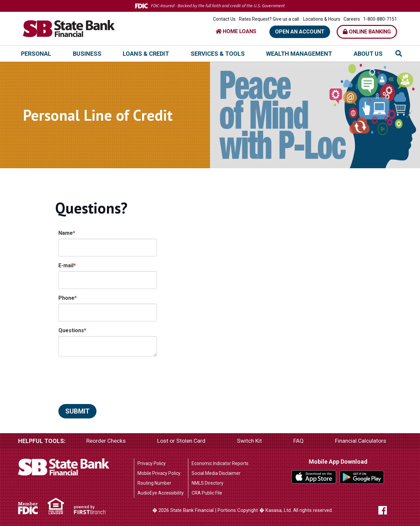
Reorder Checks (107, 441)
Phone (66, 298)
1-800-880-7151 (380, 19)
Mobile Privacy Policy (159, 473)
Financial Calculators (360, 441)
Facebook (386, 510)
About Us (368, 54)
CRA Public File (207, 493)
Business (87, 54)
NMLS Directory (208, 483)
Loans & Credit (146, 54)
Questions (71, 330)
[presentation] (108, 377)
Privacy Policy (152, 463)
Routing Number (154, 483)
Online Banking (367, 32)
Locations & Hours (322, 19)
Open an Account (300, 32)
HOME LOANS (236, 31)
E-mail (66, 265)
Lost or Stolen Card (182, 441)
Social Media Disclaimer (216, 473)
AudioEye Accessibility (161, 493)
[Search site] (399, 53)
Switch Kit (250, 441)
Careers (352, 19)
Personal (36, 54)
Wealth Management (299, 54)
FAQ (298, 441)
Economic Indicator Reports (220, 463)
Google (362, 477)
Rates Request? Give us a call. (269, 19)
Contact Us (224, 19)
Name (66, 233)
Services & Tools (218, 54)
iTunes (314, 477)
